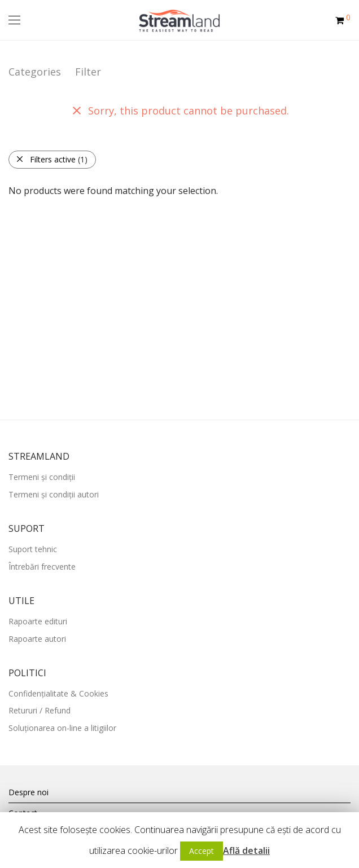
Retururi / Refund (40, 710)
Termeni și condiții (42, 477)
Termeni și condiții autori (54, 494)
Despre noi (29, 792)
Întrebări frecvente (42, 567)
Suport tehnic (33, 549)
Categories (35, 72)
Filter (88, 72)
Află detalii (246, 851)
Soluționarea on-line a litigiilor (62, 728)
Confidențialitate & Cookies (58, 693)
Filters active (52, 159)
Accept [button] (202, 851)
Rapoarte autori (37, 639)
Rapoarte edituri (38, 621)
